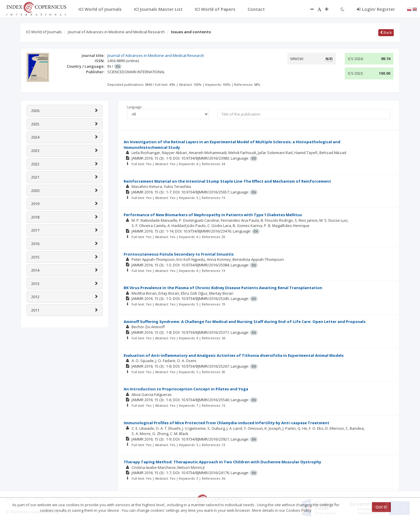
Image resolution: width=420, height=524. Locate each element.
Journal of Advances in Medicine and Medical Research (116, 32)
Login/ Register (376, 9)
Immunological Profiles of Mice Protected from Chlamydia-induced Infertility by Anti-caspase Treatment (226, 423)
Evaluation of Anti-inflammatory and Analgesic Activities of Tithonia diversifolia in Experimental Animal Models (234, 355)
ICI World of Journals (44, 32)
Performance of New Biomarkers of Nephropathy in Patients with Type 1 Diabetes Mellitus (213, 215)
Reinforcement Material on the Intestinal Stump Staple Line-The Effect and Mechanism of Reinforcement (227, 181)
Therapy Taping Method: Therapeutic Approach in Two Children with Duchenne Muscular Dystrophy (222, 462)
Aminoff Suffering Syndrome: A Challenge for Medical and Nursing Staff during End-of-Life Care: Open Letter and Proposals (245, 322)
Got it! (381, 507)
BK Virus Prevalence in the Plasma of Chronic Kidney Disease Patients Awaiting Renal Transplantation (223, 288)
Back (386, 32)
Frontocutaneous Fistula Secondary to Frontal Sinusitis (179, 254)
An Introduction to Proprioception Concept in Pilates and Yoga (186, 389)
